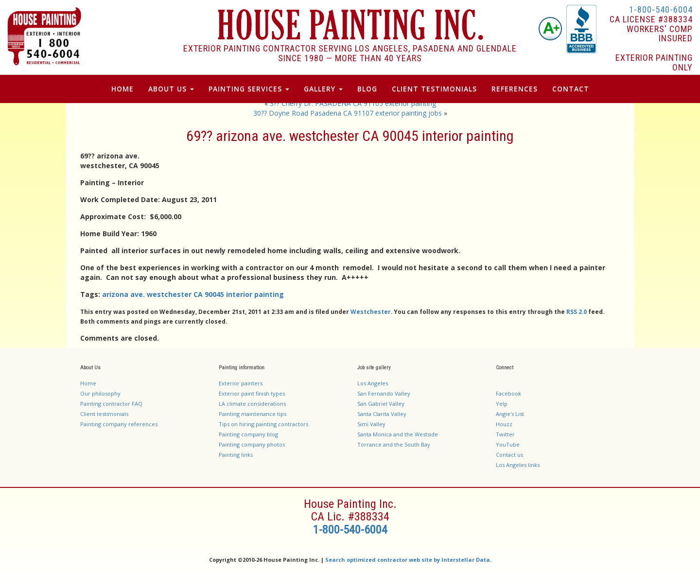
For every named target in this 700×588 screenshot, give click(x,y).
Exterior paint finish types (252, 393)
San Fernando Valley (384, 393)
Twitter (505, 434)
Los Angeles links (518, 465)
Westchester (371, 311)
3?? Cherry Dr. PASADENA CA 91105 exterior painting (353, 103)
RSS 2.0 (577, 311)
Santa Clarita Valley (382, 414)
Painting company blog (248, 434)
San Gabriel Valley (381, 404)
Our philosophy (100, 393)
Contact (571, 89)
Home (122, 89)
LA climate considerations (252, 404)
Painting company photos (252, 444)
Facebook (508, 393)
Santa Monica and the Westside (398, 434)
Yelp (502, 404)
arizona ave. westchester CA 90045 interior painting (193, 294)
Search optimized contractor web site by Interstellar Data (408, 560)
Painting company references (119, 424)
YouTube (508, 444)
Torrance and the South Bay (394, 444)
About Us (171, 89)
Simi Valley (371, 424)
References (515, 89)
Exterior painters (241, 383)
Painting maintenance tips (253, 414)
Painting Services (249, 89)
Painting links (236, 455)
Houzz (504, 424)
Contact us (509, 455)
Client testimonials (104, 414)
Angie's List (510, 414)
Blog (367, 89)
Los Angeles (373, 383)
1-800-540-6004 (661, 9)
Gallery (323, 89)
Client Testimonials (434, 89)
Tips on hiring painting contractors (263, 424)
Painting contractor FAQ (111, 404)
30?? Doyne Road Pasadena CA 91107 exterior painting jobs (348, 113)
